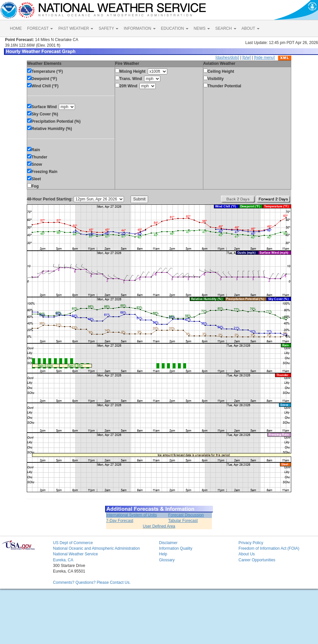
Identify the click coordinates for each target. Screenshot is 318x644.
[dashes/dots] (227, 58)
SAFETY (108, 28)
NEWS (202, 28)
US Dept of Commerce (73, 543)
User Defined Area (159, 526)
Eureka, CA (63, 560)
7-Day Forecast (120, 521)
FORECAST (40, 28)
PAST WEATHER (76, 28)
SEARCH (226, 28)
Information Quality (176, 548)
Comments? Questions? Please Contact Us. (92, 582)
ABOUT (251, 28)
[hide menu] (264, 58)
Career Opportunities (257, 560)
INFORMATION (139, 28)
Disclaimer (168, 543)
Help (163, 554)
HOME (16, 28)
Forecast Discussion (186, 515)
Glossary (167, 560)
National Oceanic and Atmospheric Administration (96, 548)
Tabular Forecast (183, 521)
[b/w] (246, 58)
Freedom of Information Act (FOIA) (269, 548)
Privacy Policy (251, 543)
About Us (246, 554)
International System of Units (131, 515)
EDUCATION (175, 28)
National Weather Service (75, 554)
